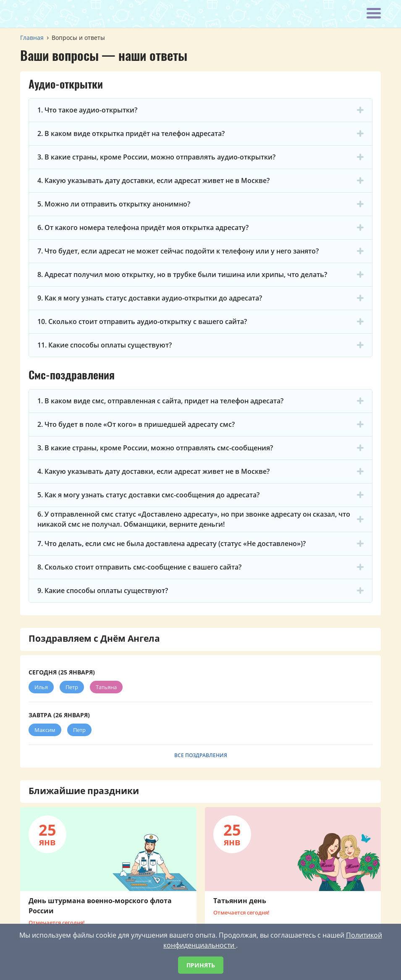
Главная (32, 38)
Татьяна (106, 687)
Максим (45, 730)
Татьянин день (240, 901)
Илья (41, 687)
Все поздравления (201, 755)
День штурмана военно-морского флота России (100, 906)
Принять (201, 965)
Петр (72, 687)
